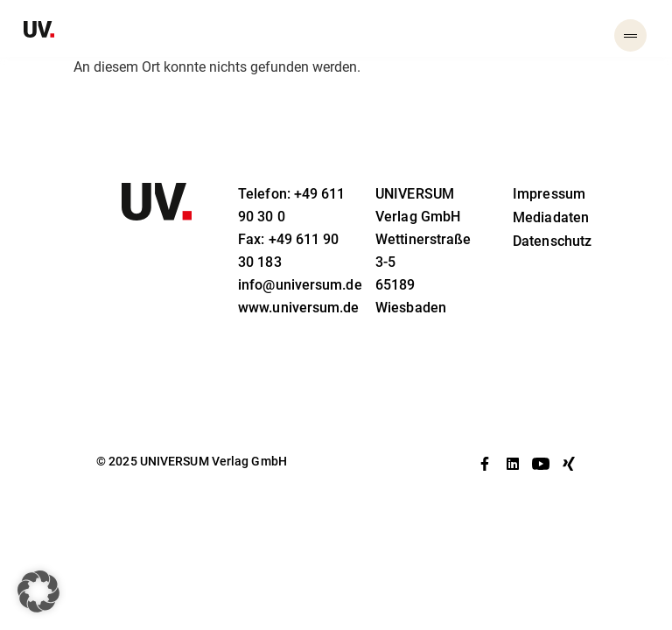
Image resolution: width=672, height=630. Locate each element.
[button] (38, 591)
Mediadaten (551, 217)
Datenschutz (552, 241)
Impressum (549, 194)
